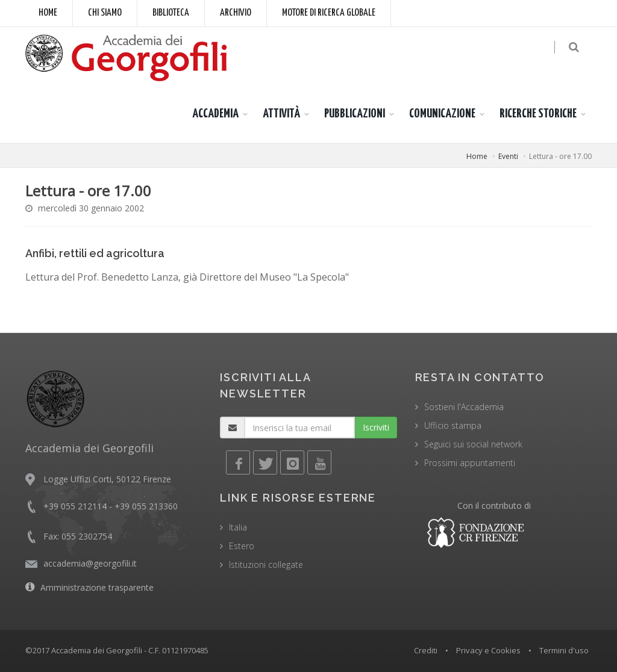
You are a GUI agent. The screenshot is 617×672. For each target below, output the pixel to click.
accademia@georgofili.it (90, 563)
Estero (242, 546)
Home (48, 13)
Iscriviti (376, 427)
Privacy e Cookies (488, 650)
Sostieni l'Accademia (464, 407)
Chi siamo (105, 13)
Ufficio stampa (453, 425)
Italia (238, 527)
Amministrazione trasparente (97, 587)
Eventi (508, 156)
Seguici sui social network (473, 444)
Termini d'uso (564, 650)
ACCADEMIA (215, 114)
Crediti (426, 650)
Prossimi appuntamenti (470, 463)
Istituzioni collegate (266, 565)
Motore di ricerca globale (329, 13)
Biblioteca (171, 13)
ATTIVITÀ (281, 114)
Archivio (236, 13)
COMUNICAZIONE (442, 114)
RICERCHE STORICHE (538, 114)
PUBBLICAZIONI (355, 114)
